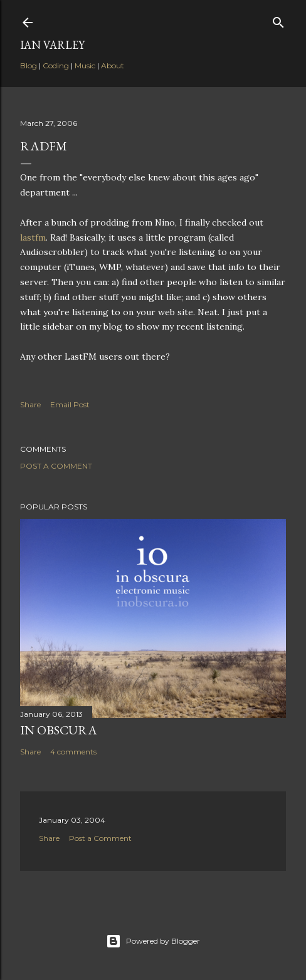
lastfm (33, 237)
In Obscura (59, 730)
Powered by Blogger (153, 941)
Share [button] (30, 404)
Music (85, 65)
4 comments (73, 752)
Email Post (70, 404)
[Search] (278, 20)
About (113, 65)
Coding (56, 65)
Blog (29, 65)
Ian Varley (52, 45)
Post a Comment (56, 466)
